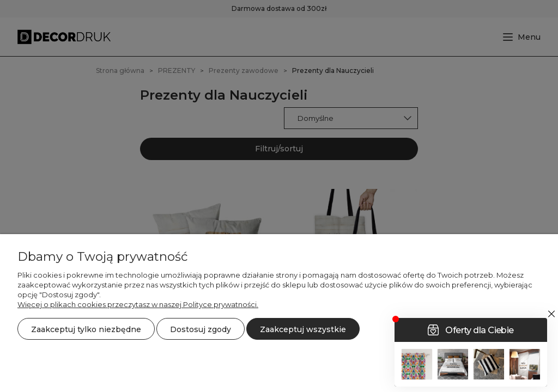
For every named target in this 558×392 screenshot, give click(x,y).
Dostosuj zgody (201, 329)
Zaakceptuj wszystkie (303, 329)
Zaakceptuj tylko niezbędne (86, 329)
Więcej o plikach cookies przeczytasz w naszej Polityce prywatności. (138, 304)
